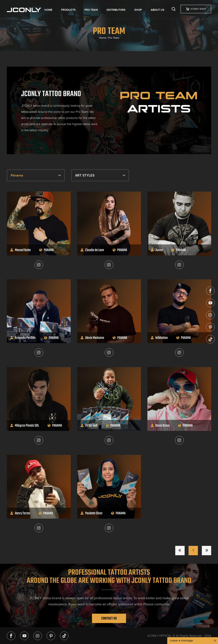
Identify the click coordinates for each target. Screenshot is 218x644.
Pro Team (114, 38)
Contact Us (109, 618)
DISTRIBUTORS (116, 10)
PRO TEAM (91, 10)
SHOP (138, 10)
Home (103, 38)
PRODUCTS (68, 10)
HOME (48, 10)
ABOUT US (158, 10)
